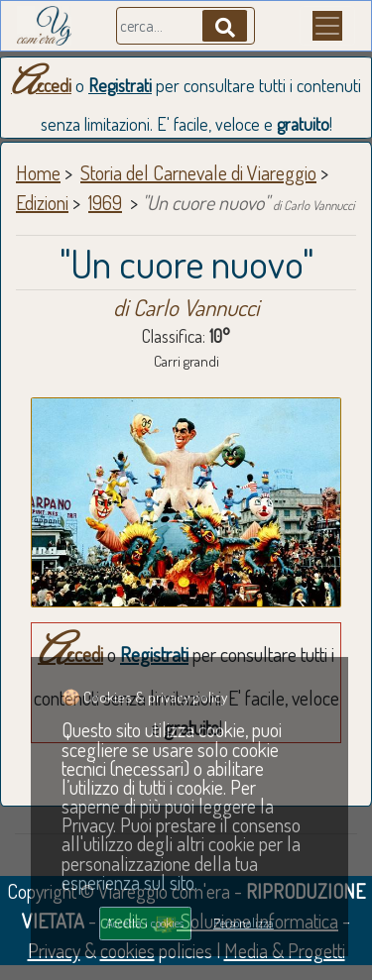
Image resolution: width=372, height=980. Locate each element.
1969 (105, 202)
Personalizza (244, 923)
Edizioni (42, 202)
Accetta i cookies (145, 923)
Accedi (41, 85)
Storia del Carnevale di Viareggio (198, 172)
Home (38, 172)
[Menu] (327, 26)
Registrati (120, 85)
